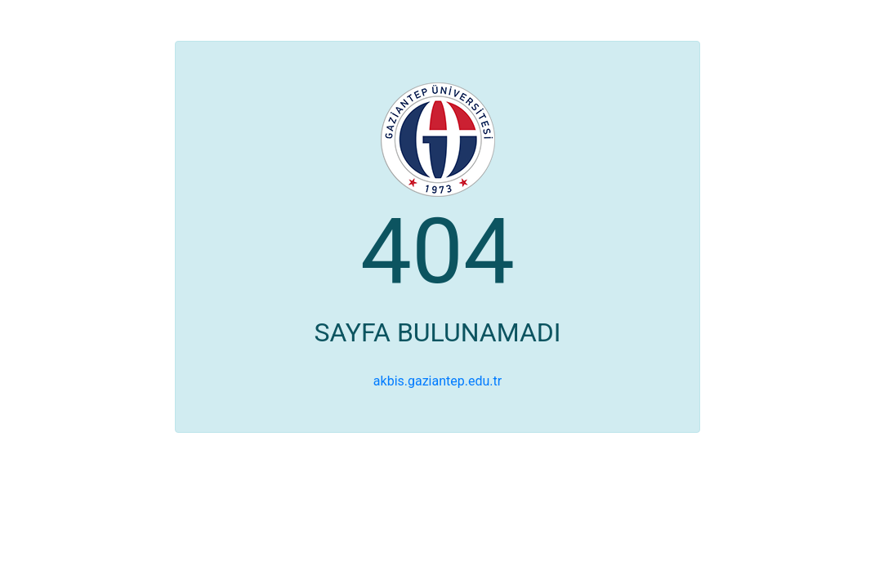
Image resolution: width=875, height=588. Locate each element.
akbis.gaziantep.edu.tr (437, 381)
